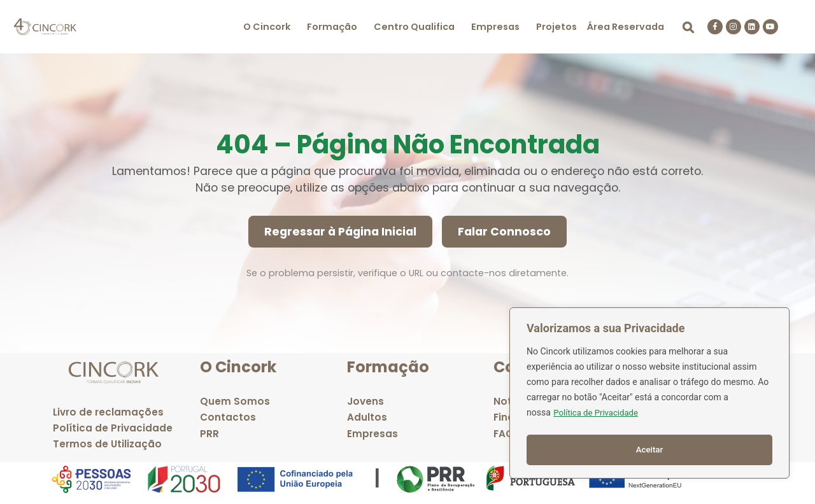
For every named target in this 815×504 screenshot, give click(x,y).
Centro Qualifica (414, 27)
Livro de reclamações (108, 412)
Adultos (367, 417)
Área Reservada (626, 27)
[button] (270, 27)
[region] (649, 395)
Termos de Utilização (107, 444)
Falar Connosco (504, 232)
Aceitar (650, 450)
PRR (209, 434)
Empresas (495, 27)
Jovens (365, 401)
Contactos (228, 417)
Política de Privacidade (599, 417)
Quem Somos (235, 401)
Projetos (556, 27)
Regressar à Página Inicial (340, 232)
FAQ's (508, 434)
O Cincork (267, 27)
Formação (332, 27)
